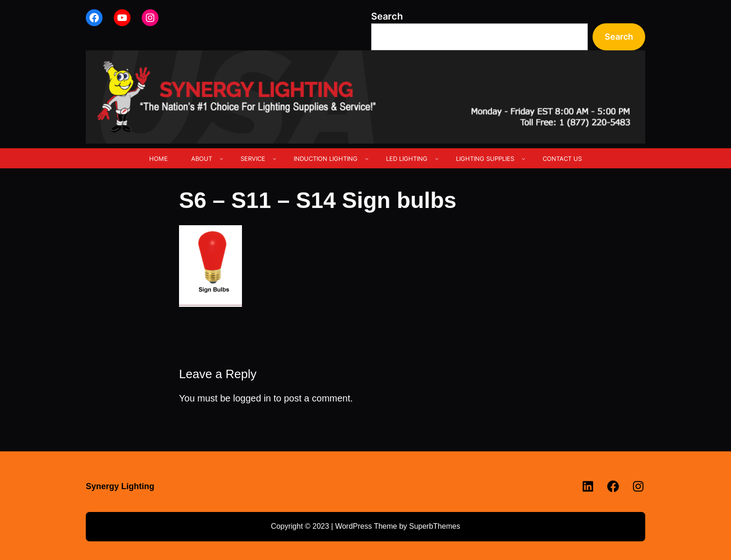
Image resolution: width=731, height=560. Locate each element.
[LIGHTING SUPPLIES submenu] (524, 159)
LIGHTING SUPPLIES (485, 159)
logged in (252, 398)
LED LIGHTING (407, 159)
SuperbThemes (434, 526)
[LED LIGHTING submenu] (437, 159)
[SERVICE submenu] (275, 159)
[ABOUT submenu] (221, 159)
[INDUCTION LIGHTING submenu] (367, 159)
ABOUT (202, 159)
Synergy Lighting (120, 486)
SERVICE (253, 159)
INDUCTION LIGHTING (326, 159)
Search (387, 16)
